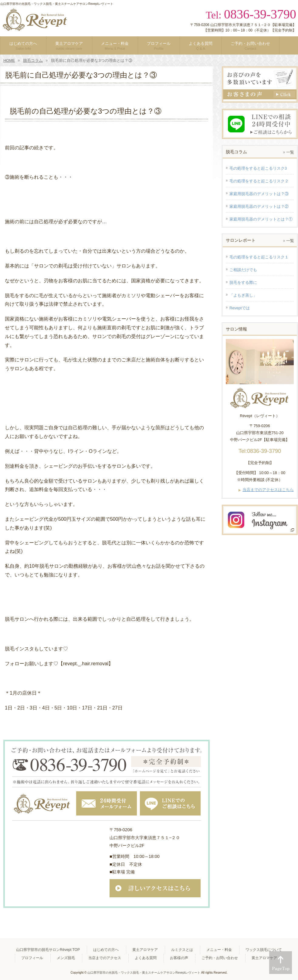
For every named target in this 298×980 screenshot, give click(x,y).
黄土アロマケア (145, 950)
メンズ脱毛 (66, 958)
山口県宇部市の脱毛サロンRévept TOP (48, 950)
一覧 (290, 152)
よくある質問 (146, 958)
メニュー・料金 (219, 950)
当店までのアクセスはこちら (268, 490)
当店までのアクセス (105, 958)
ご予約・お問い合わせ (220, 958)
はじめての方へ (106, 950)
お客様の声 (179, 958)
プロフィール (32, 958)
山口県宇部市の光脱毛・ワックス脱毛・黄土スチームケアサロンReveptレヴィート (144, 973)
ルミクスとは (182, 950)
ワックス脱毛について (264, 950)
